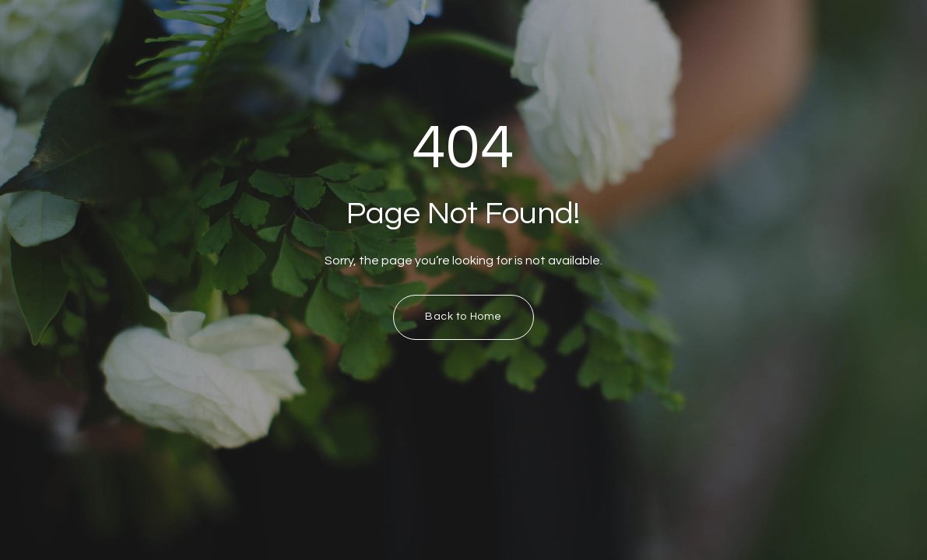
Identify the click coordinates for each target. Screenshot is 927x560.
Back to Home (464, 317)
